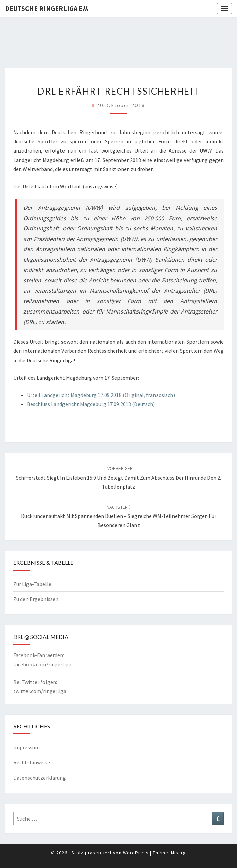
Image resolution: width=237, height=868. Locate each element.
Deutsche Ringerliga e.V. (47, 8)
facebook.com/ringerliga (42, 664)
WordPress (136, 853)
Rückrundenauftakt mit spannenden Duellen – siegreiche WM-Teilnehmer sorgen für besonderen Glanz (119, 516)
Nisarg (179, 853)
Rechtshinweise (32, 762)
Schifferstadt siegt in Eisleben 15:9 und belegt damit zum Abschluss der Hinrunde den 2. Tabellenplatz (118, 478)
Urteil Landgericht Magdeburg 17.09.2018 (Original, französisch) (101, 395)
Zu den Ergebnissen (36, 599)
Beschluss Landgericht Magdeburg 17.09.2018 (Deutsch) (91, 404)
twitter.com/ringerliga (40, 691)
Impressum (26, 747)
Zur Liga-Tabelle (32, 584)
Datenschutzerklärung (40, 778)
